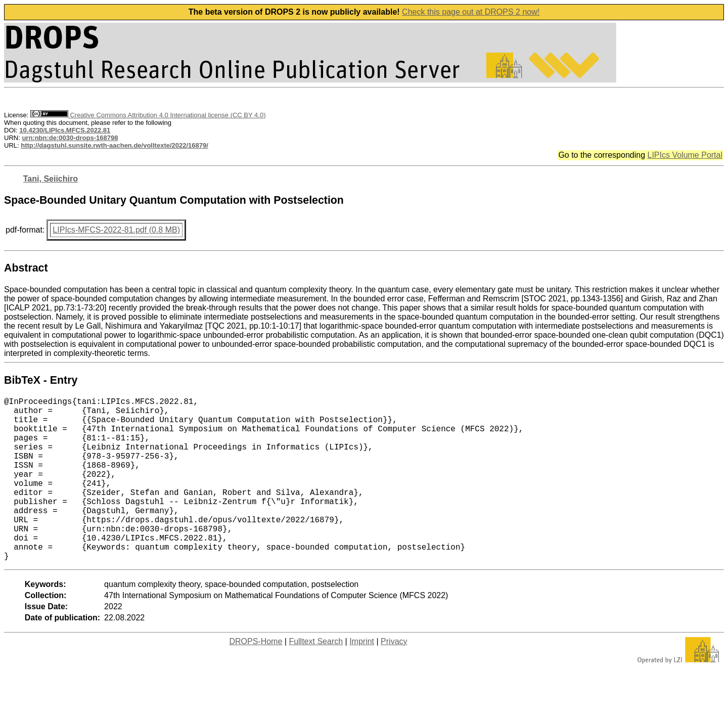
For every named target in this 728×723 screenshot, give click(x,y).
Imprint (362, 678)
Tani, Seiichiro (51, 179)
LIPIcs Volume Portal (685, 155)
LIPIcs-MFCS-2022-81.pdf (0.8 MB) (116, 230)
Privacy (394, 678)
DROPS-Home (256, 678)
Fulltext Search (316, 678)
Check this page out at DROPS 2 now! (471, 12)
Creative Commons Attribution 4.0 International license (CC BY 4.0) (148, 115)
